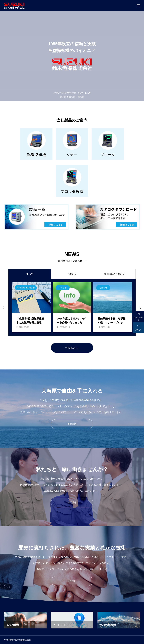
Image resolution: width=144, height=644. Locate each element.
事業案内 (72, 424)
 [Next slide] (140, 307)
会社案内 (72, 581)
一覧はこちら (72, 348)
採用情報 (72, 502)
